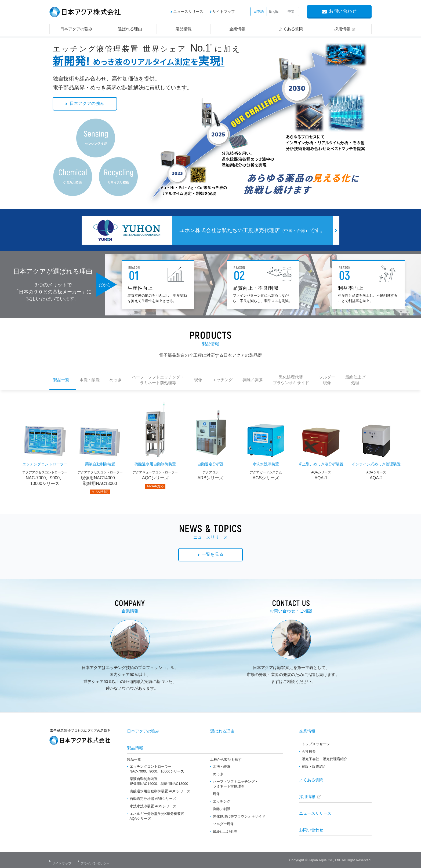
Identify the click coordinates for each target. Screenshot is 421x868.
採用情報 (307, 795)
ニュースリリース (188, 12)
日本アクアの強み (143, 730)
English (275, 11)
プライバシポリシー (98, 860)
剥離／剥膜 (222, 808)
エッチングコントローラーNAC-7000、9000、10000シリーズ (157, 768)
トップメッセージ (316, 743)
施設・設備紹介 (314, 765)
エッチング (222, 800)
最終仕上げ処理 (225, 830)
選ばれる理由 (222, 730)
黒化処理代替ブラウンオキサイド (239, 815)
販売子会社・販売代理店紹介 (324, 758)
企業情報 (307, 730)
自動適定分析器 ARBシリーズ (153, 798)
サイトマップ (224, 12)
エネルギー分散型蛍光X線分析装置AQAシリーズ (157, 815)
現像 (216, 793)
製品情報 (135, 747)
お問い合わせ (311, 829)
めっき (218, 773)
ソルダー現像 (223, 823)
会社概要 (309, 750)
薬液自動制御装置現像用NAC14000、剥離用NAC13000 (159, 780)
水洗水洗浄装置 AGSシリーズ (153, 805)
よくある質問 (311, 779)
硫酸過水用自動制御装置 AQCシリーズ (160, 790)
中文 (291, 11)
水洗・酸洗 (222, 765)
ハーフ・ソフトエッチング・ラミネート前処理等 (236, 783)
